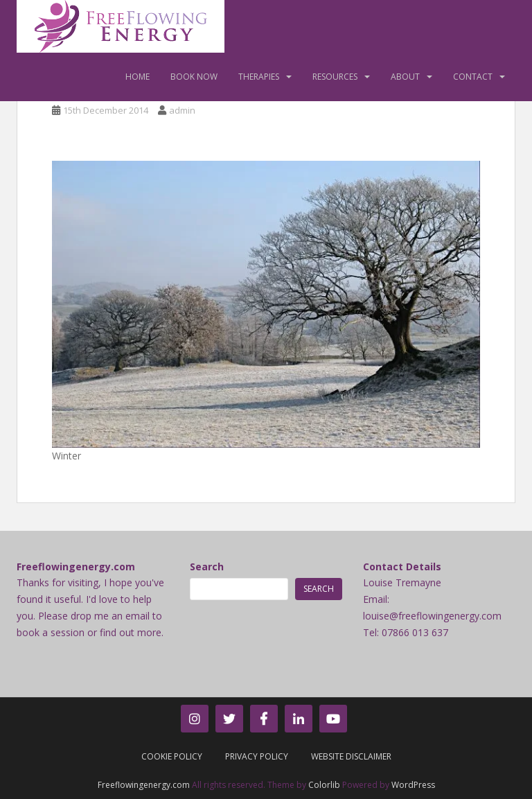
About (405, 77)
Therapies (259, 77)
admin (182, 110)
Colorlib (324, 785)
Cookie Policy (172, 756)
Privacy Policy (257, 756)
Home (138, 77)
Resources (335, 77)
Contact (473, 77)
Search (207, 567)
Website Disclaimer (351, 756)
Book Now (194, 77)
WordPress (413, 785)
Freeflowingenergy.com (144, 785)
